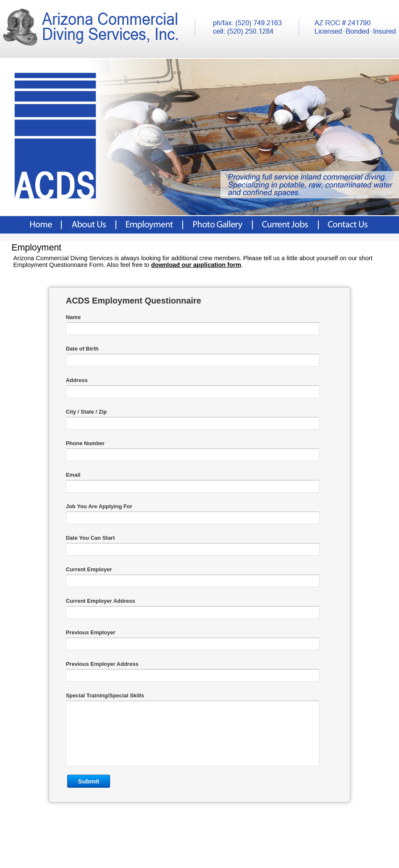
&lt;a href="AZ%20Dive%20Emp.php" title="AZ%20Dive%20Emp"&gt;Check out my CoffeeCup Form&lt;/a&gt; (199, 568)
